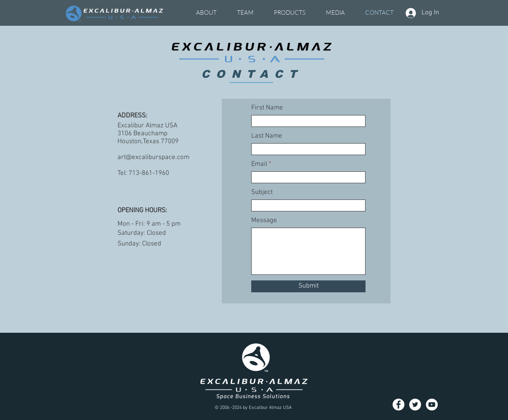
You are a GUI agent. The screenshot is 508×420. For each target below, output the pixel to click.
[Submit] (308, 286)
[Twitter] (415, 405)
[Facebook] (398, 405)
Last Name (267, 136)
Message (264, 221)
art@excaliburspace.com (153, 157)
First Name (267, 108)
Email (259, 164)
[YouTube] (432, 405)
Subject (262, 193)
